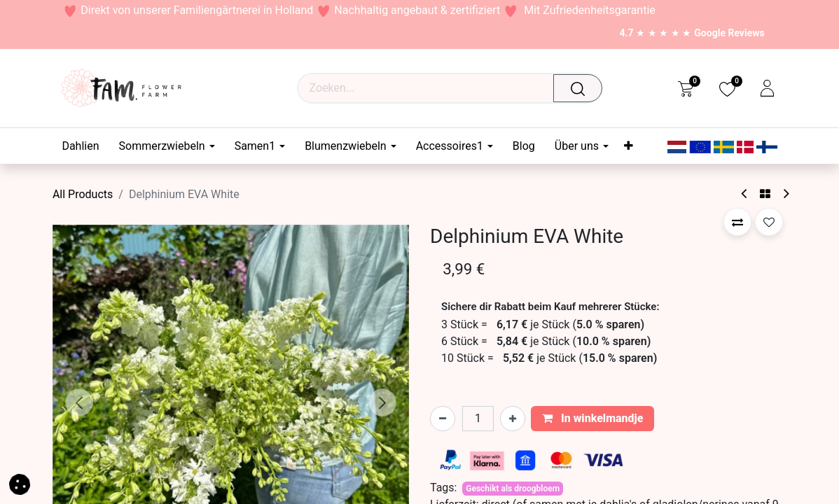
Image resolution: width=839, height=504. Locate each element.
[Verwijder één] (443, 419)
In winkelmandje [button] (593, 418)
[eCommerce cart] (685, 88)
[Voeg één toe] (513, 419)
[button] (79, 402)
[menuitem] (85, 146)
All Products (83, 194)
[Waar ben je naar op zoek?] (582, 88)
